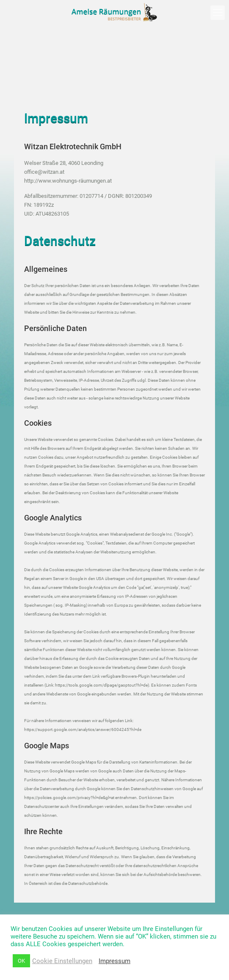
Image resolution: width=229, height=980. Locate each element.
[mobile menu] (218, 13)
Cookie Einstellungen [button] (62, 961)
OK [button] (21, 961)
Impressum (114, 961)
